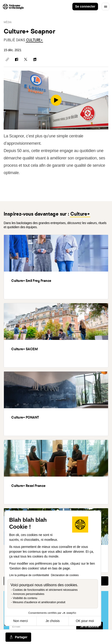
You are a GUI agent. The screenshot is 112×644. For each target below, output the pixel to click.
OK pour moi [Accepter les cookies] (85, 621)
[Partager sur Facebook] (16, 59)
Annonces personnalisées (29, 594)
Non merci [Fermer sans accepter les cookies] (21, 621)
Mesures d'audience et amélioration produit (39, 602)
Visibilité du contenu (25, 598)
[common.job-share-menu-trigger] (18, 637)
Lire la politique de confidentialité (29, 575)
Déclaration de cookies (65, 575)
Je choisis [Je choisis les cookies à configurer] (53, 621)
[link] (34, 40)
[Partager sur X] (26, 59)
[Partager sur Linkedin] (35, 59)
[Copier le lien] (7, 59)
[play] (56, 100)
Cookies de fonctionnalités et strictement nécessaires (45, 590)
